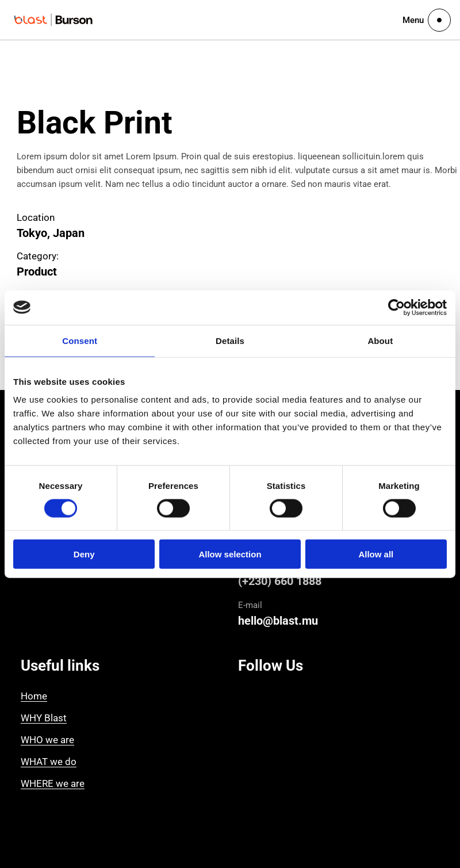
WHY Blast (44, 718)
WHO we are (47, 740)
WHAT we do (49, 762)
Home (34, 696)
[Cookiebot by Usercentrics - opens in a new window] (396, 307)
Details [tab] (230, 340)
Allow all (376, 554)
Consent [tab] (80, 340)
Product (37, 272)
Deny (84, 554)
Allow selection (230, 554)
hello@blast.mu (278, 621)
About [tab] (380, 340)
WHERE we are (53, 783)
